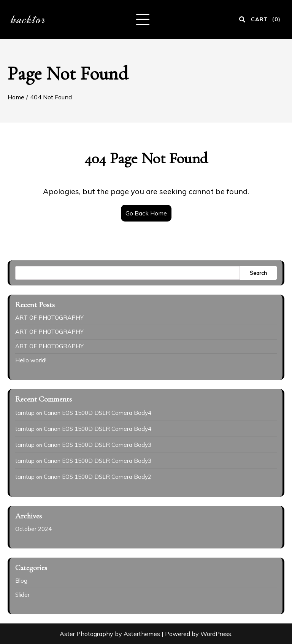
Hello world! (31, 360)
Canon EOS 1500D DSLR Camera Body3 (98, 445)
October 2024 (33, 529)
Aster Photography (86, 634)
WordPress (216, 634)
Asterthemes (142, 634)
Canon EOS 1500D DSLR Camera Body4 (98, 413)
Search (258, 273)
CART (266, 19)
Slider (22, 595)
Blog (21, 581)
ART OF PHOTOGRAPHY (49, 318)
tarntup (25, 413)
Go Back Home (146, 213)
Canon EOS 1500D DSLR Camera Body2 (98, 477)
